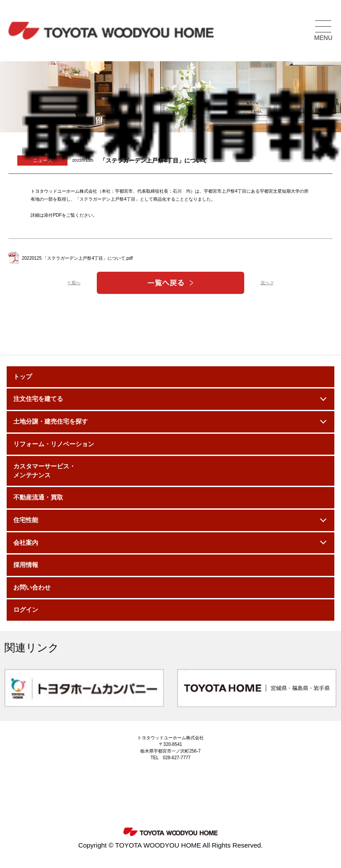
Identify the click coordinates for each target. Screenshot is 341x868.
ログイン (26, 610)
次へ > (267, 283)
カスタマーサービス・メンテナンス (44, 471)
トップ (23, 377)
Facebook (199, 794)
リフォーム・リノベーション (54, 444)
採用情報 (26, 565)
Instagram (142, 794)
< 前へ (74, 283)
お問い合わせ (32, 587)
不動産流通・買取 (38, 497)
